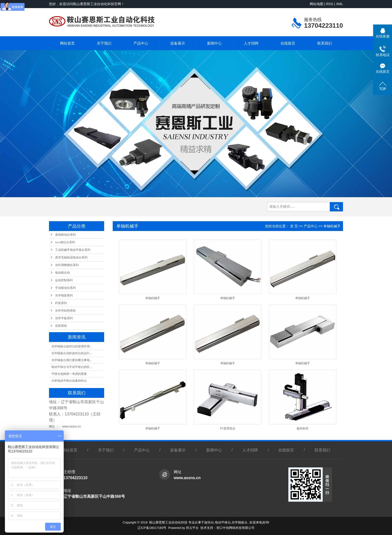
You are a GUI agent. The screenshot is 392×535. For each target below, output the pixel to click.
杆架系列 (61, 303)
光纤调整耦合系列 (67, 265)
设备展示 (178, 43)
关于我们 (104, 43)
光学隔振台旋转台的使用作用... (72, 346)
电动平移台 (223, 522)
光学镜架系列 (64, 295)
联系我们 (325, 43)
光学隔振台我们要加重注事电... (72, 360)
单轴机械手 (332, 226)
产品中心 (141, 43)
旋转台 (209, 522)
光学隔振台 (239, 522)
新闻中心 (214, 43)
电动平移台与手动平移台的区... (72, 367)
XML (339, 4)
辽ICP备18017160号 (152, 528)
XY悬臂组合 (228, 428)
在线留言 (288, 43)
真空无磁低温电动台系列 (71, 257)
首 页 (294, 226)
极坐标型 (303, 428)
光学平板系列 (64, 318)
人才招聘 (251, 43)
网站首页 (67, 43)
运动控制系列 (64, 280)
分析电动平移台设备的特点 (69, 381)
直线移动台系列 (65, 235)
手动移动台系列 (65, 288)
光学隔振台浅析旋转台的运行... (72, 353)
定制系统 (61, 326)
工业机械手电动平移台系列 (73, 250)
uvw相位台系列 (65, 242)
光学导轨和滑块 (65, 311)
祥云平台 (192, 528)
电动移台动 (62, 273)
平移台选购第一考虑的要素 (69, 374)
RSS (330, 4)
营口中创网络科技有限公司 (235, 528)
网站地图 (317, 4)
